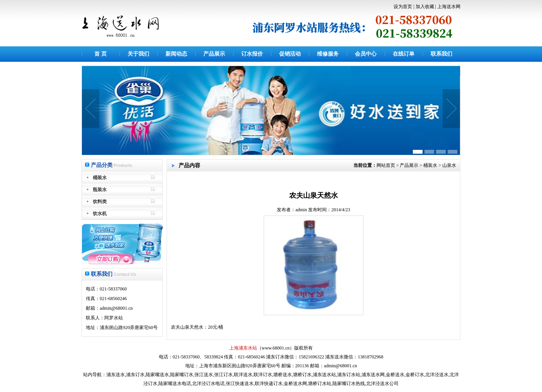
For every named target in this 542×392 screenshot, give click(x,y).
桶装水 (430, 165)
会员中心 (366, 54)
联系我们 (441, 54)
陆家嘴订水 (182, 375)
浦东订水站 (349, 375)
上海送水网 (449, 7)
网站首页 (386, 165)
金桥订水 (415, 375)
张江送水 (204, 375)
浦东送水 (116, 375)
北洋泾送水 (437, 375)
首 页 (101, 54)
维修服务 (328, 54)
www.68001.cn (276, 348)
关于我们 (138, 54)
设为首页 (403, 7)
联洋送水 (243, 375)
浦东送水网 (373, 375)
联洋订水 (263, 375)
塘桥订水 (302, 375)
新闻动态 (176, 54)
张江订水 (223, 375)
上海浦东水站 (243, 348)
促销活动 (290, 54)
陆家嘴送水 (157, 375)
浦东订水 (135, 375)
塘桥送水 (283, 375)
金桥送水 (395, 375)
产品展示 (214, 54)
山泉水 (449, 165)
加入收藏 (425, 7)
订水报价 (252, 54)
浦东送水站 (324, 375)
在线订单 (404, 54)
